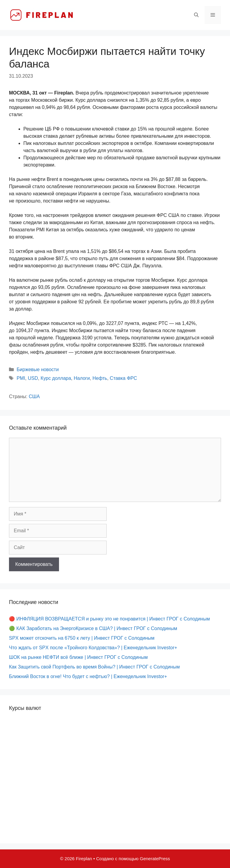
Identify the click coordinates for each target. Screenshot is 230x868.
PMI (21, 378)
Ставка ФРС (124, 378)
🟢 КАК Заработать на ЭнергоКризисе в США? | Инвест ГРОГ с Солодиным (93, 628)
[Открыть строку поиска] (196, 15)
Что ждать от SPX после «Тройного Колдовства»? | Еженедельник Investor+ (93, 648)
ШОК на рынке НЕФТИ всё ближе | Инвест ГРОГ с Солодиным (78, 657)
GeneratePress (155, 859)
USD (33, 378)
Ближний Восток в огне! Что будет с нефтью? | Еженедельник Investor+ (88, 676)
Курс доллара (56, 378)
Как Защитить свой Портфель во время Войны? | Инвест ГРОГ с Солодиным (94, 667)
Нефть (100, 378)
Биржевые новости (38, 369)
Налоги (82, 378)
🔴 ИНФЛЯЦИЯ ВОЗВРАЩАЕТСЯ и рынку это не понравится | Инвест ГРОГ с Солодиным (109, 619)
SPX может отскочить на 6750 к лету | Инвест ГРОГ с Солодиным (82, 638)
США (34, 396)
